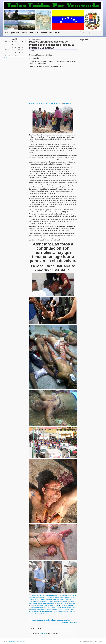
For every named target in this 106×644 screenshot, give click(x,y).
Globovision (68, 103)
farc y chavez (49, 610)
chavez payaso (72, 603)
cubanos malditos (61, 608)
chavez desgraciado (35, 599)
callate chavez (72, 595)
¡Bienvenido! (15, 33)
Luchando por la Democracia (16, 641)
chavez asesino (35, 39)
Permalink (46, 614)
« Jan (6, 58)
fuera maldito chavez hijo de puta (43, 612)
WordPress (89, 641)
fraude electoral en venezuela (62, 610)
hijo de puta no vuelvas (60, 612)
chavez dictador (34, 601)
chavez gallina (57, 601)
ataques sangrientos (51, 595)
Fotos (31, 33)
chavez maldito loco (61, 603)
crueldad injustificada (50, 608)
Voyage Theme (97, 641)
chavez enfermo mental (45, 601)
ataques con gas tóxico (38, 595)
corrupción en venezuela (36, 608)
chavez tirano (43, 606)
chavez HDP (65, 601)
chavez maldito (37, 603)
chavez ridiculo (34, 606)
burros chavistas (62, 595)
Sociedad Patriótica (70, 622)
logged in (43, 633)
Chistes (58, 33)
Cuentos (44, 33)
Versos (37, 33)
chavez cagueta (50, 597)
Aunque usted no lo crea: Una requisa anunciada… (46, 103)
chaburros (32, 597)
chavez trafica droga (53, 606)
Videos (51, 33)
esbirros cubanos (72, 608)
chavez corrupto (60, 597)
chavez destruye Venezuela (68, 599)
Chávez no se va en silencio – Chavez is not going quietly (50, 620)
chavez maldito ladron (49, 603)
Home (7, 33)
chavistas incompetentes (67, 606)
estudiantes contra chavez (37, 610)
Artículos (24, 33)
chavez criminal (70, 597)
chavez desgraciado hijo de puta (50, 599)
